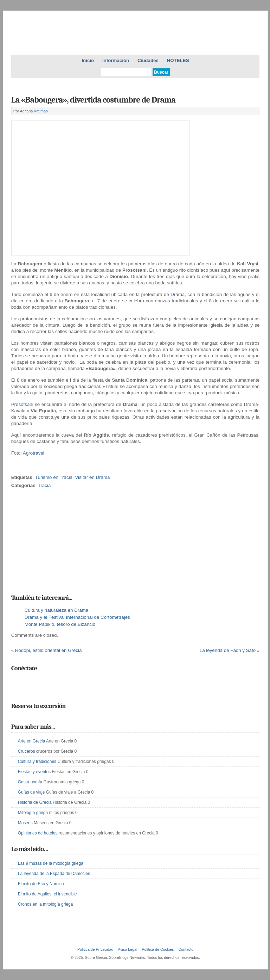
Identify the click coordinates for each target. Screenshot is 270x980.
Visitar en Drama (92, 477)
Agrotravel (34, 453)
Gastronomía (30, 782)
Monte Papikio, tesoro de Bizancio (60, 624)
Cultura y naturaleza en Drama (57, 610)
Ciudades (148, 60)
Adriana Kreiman (34, 111)
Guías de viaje (31, 792)
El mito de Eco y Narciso (41, 884)
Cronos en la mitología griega (46, 904)
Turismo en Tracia (54, 477)
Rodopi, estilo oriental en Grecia (49, 650)
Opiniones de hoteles (38, 833)
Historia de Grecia (35, 802)
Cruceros (27, 751)
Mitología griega (33, 813)
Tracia (44, 485)
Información (116, 60)
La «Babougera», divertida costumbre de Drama (93, 100)
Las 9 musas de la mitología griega (51, 863)
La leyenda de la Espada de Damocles (54, 874)
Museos (25, 823)
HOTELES (178, 60)
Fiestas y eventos (34, 772)
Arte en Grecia (31, 741)
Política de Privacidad (95, 949)
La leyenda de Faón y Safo (228, 650)
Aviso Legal (127, 949)
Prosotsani (23, 404)
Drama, (179, 294)
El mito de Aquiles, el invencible (47, 894)
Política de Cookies (158, 949)
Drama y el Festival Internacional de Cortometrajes (77, 617)
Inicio (88, 60)
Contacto (186, 949)
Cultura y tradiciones (37, 762)
